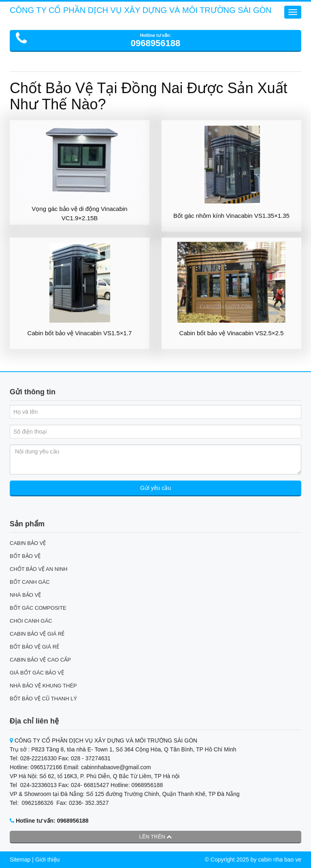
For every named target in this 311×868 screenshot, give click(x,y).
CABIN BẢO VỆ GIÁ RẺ (37, 634)
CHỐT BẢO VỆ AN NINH (39, 569)
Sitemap (20, 859)
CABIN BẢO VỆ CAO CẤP (40, 660)
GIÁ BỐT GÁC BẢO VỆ (37, 673)
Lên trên (156, 837)
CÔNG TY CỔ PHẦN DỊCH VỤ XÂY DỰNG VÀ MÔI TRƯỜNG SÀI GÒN (141, 10)
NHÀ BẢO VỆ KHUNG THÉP (43, 686)
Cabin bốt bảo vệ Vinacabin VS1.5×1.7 (80, 333)
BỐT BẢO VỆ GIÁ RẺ (34, 647)
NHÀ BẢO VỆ (25, 595)
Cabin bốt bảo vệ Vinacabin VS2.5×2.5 (232, 333)
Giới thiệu (48, 859)
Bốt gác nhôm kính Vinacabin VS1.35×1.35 (231, 216)
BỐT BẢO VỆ (25, 556)
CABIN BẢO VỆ (28, 543)
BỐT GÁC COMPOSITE (38, 608)
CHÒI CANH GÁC (31, 621)
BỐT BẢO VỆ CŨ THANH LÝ (43, 699)
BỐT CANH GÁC (30, 582)
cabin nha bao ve (280, 859)
